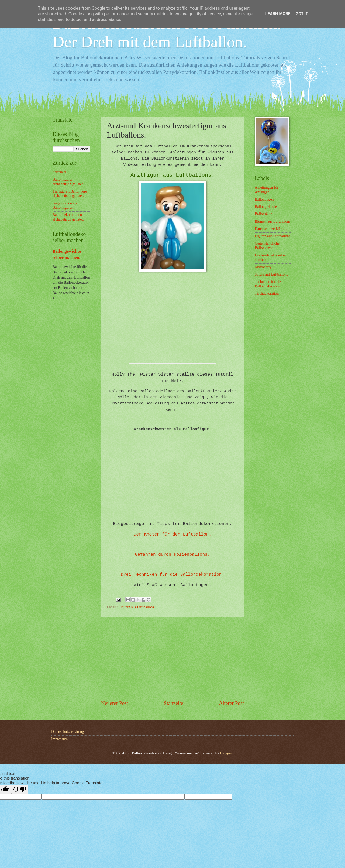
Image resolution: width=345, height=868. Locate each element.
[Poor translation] (20, 789)
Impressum (59, 739)
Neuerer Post (115, 703)
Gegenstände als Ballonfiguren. (65, 205)
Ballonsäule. (264, 214)
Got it (302, 14)
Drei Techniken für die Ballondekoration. (172, 575)
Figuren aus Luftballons (136, 607)
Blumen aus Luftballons (273, 222)
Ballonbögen (264, 199)
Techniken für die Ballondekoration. (268, 284)
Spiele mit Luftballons (271, 274)
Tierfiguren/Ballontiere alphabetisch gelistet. (70, 194)
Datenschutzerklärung (271, 229)
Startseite (174, 703)
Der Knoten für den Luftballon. (172, 534)
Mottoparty (263, 267)
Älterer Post (231, 703)
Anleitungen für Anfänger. (267, 190)
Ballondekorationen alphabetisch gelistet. (68, 217)
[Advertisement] (172, 658)
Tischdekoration (267, 294)
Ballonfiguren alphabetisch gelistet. (68, 182)
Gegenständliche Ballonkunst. (267, 246)
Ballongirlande (266, 207)
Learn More (278, 14)
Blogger (226, 753)
